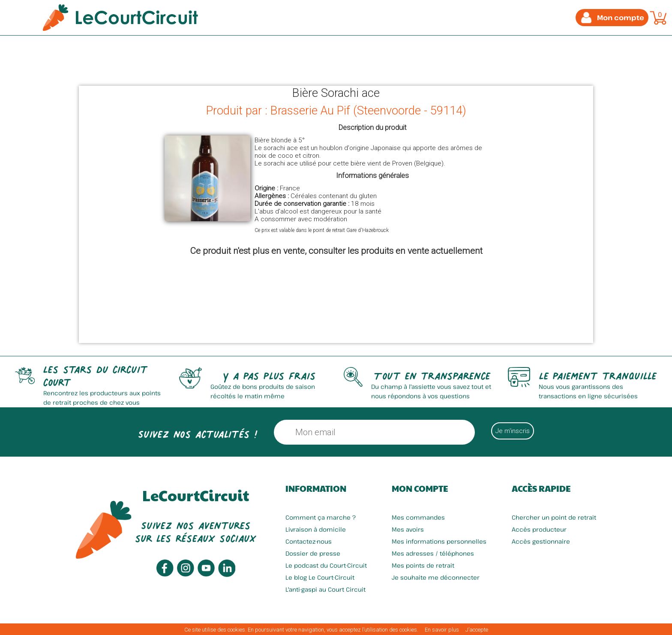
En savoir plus (442, 630)
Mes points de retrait (423, 565)
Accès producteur (539, 529)
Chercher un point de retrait (554, 517)
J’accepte (477, 630)
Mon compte (420, 488)
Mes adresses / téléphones (433, 553)
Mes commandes (418, 517)
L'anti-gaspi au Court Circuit (325, 589)
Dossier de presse (313, 553)
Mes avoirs (408, 529)
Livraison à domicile (316, 529)
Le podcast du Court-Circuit (326, 565)
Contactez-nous (309, 541)
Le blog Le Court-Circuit (320, 577)
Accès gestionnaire (541, 541)
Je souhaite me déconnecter (436, 577)
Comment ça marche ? (321, 517)
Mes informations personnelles (439, 541)
